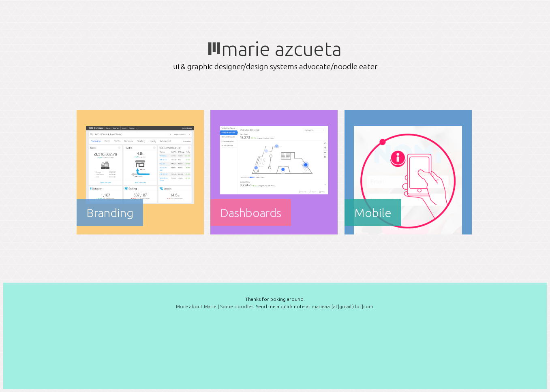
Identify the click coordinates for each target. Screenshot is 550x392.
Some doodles (237, 306)
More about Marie (196, 306)
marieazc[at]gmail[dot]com (342, 306)
